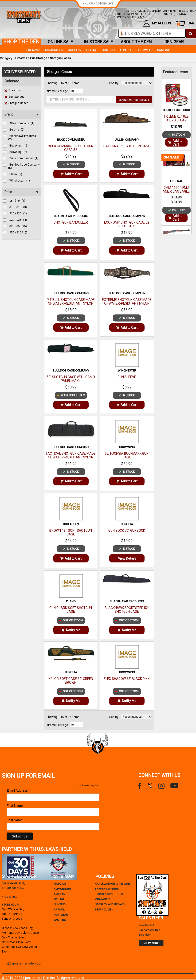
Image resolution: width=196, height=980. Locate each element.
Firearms (21, 58)
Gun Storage (39, 58)
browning (18, 152)
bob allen (18, 146)
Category (6, 58)
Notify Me (71, 630)
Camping (164, 50)
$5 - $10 (17, 201)
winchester (20, 181)
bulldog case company (24, 166)
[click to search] (191, 33)
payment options (107, 889)
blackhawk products (22, 138)
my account (158, 23)
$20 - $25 (18, 220)
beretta (17, 130)
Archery (75, 50)
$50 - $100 (19, 232)
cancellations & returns (113, 884)
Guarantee (103, 899)
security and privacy (110, 904)
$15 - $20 (18, 213)
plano (16, 174)
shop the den (21, 42)
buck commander (24, 158)
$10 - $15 (18, 207)
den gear (174, 42)
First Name (15, 806)
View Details (127, 558)
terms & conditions (109, 894)
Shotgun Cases (60, 58)
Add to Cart (71, 174)
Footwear (145, 50)
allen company (22, 123)
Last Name (15, 820)
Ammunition (54, 50)
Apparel (126, 50)
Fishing (92, 50)
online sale (60, 42)
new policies (104, 910)
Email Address (19, 791)
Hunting (108, 50)
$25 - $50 (18, 226)
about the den (136, 42)
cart (186, 24)
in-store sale (98, 42)
